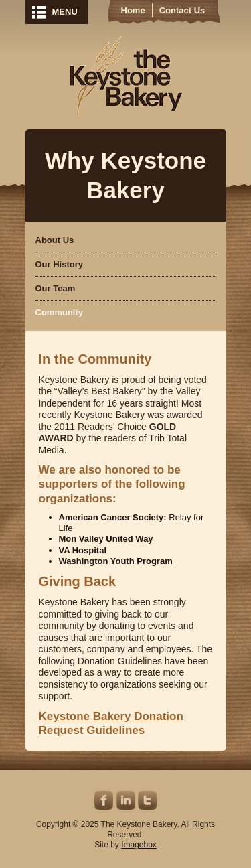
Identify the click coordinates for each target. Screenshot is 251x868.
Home (133, 10)
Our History (60, 264)
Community (60, 312)
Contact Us (182, 10)
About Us (55, 240)
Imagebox (139, 845)
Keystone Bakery (125, 75)
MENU (65, 12)
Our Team (56, 288)
